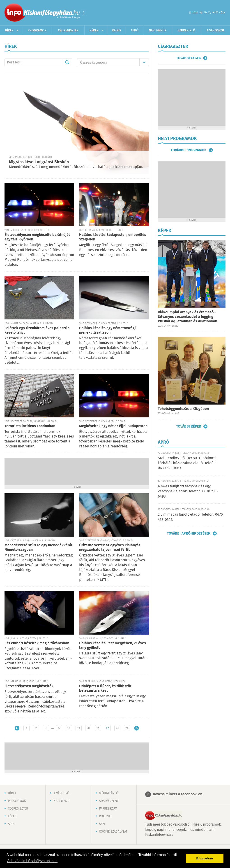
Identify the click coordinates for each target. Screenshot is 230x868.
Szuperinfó (186, 30)
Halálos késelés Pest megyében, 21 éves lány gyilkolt (113, 646)
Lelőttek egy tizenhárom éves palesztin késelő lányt (37, 330)
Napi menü (61, 801)
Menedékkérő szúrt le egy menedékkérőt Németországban (38, 548)
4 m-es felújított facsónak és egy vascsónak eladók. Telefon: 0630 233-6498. (188, 491)
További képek (189, 426)
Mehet (67, 62)
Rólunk (105, 816)
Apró (135, 30)
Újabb (17, 728)
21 (98, 728)
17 (59, 728)
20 (88, 728)
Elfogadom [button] (205, 858)
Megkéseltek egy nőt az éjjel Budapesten (113, 426)
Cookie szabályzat (113, 832)
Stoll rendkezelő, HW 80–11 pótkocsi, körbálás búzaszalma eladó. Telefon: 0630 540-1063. (188, 463)
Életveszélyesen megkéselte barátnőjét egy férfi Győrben (37, 237)
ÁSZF (102, 824)
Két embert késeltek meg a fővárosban (37, 643)
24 (127, 728)
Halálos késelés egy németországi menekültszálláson (107, 330)
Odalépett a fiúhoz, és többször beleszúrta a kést (105, 688)
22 (108, 728)
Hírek (9, 30)
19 (79, 728)
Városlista (84, 13)
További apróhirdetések (189, 533)
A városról (216, 30)
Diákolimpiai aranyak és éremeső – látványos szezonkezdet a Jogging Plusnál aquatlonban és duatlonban (187, 317)
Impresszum (108, 809)
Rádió (116, 30)
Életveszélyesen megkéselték (29, 686)
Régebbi (137, 728)
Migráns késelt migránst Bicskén (39, 162)
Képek (94, 30)
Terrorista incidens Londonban (30, 426)
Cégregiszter (68, 30)
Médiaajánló (109, 793)
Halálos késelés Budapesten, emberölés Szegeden (113, 237)
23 (117, 728)
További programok (189, 150)
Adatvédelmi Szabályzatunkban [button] (32, 861)
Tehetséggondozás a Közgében (183, 409)
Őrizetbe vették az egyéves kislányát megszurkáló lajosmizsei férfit (110, 548)
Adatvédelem (109, 801)
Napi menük (158, 30)
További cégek (189, 58)
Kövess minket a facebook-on (178, 794)
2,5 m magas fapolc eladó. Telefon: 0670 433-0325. (190, 517)
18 (69, 728)
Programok (37, 30)
